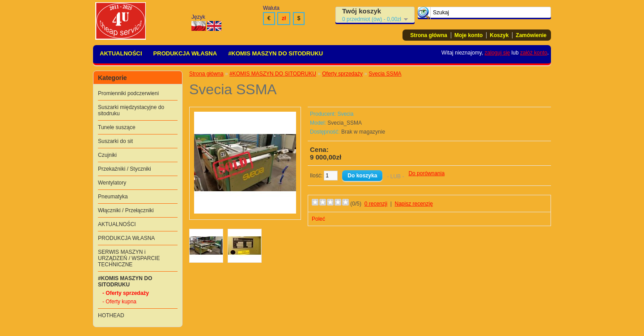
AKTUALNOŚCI (121, 53)
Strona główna (429, 35)
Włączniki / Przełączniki (126, 210)
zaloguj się (498, 53)
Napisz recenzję (414, 204)
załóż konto (534, 53)
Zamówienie (531, 35)
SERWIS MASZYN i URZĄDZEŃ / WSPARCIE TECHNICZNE (129, 258)
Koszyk (499, 35)
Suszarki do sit (115, 141)
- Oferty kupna (119, 302)
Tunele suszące (117, 127)
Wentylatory (112, 183)
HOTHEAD (111, 315)
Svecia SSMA (385, 74)
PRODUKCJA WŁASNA (185, 53)
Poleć (318, 219)
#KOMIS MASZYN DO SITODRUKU (275, 53)
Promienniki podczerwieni (128, 93)
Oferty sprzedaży (342, 74)
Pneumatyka (113, 197)
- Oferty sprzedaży (126, 293)
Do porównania (426, 173)
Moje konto (468, 35)
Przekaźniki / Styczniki (125, 169)
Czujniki (107, 155)
